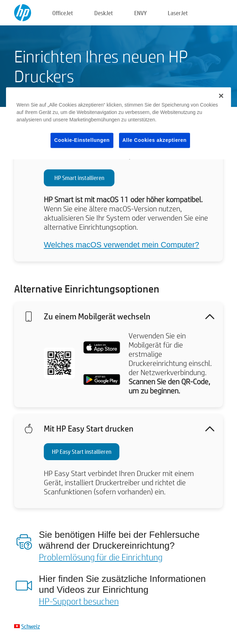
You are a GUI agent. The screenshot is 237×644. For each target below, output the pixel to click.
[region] (118, 123)
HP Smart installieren (79, 178)
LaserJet (178, 13)
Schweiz (31, 626)
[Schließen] (221, 96)
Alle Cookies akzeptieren (155, 140)
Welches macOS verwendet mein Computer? (122, 245)
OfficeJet (63, 13)
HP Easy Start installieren (82, 452)
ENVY (140, 13)
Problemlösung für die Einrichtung (101, 557)
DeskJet (104, 13)
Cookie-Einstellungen (82, 140)
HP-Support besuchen (79, 601)
